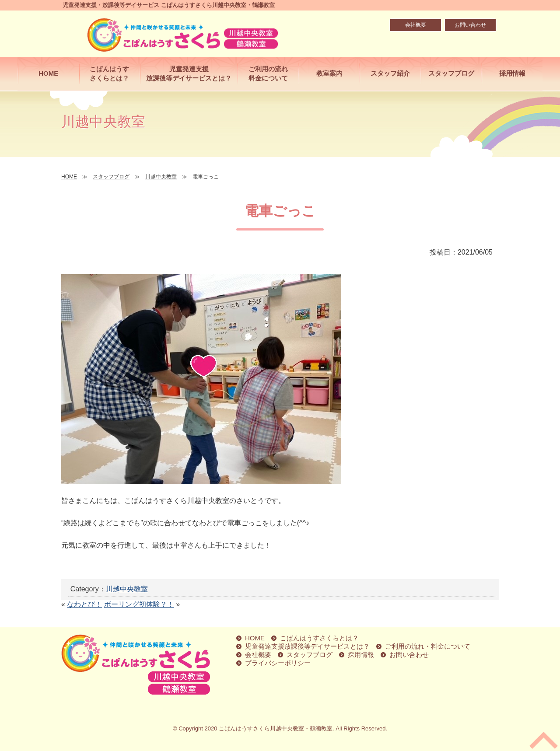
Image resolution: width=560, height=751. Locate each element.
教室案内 (329, 73)
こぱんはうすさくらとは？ (109, 73)
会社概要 (416, 25)
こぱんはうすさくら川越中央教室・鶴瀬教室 (276, 728)
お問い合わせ (470, 25)
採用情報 (512, 73)
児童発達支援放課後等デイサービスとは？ (189, 73)
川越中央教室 (127, 589)
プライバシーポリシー (278, 663)
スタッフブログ (451, 73)
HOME (48, 73)
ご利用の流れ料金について (268, 73)
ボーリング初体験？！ (139, 604)
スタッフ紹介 (390, 73)
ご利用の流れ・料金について (428, 646)
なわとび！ (84, 604)
